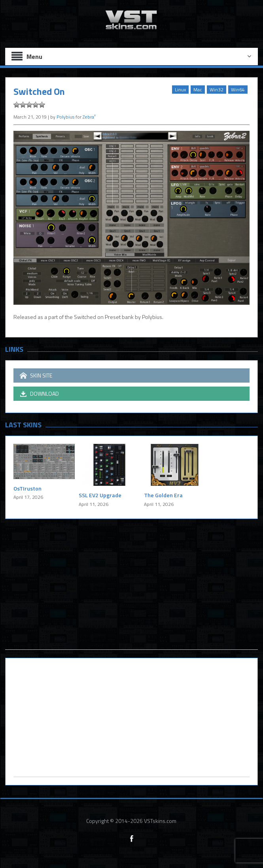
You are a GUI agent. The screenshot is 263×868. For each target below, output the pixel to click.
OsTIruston (27, 488)
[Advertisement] (131, 594)
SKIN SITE (36, 376)
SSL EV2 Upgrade (100, 495)
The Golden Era (163, 495)
